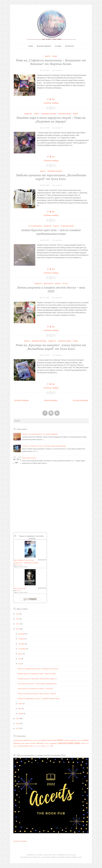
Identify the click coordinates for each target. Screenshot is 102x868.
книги (47, 56)
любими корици (49, 114)
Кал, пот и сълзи (20, 588)
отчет (65, 284)
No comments (57, 70)
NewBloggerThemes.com (70, 857)
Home (31, 46)
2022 (18, 619)
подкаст (52, 341)
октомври (22, 644)
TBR (52, 746)
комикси (79, 740)
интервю (53, 740)
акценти (28, 114)
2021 (18, 624)
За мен (58, 46)
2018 (18, 723)
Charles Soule (19, 565)
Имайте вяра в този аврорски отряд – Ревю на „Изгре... (37, 674)
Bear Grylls (18, 591)
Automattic (35, 857)
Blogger (72, 855)
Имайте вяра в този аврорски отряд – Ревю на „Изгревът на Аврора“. (51, 119)
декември (22, 634)
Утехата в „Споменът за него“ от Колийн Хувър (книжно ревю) (44, 446)
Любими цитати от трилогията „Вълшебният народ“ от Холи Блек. (51, 177)
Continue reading (52, 103)
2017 (18, 728)
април (20, 704)
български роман (37, 740)
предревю (53, 743)
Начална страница (51, 400)
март (20, 709)
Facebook (69, 46)
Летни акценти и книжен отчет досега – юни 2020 (51, 289)
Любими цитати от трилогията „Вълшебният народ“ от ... (38, 679)
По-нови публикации (21, 400)
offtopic (43, 746)
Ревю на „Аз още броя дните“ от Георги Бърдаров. (40, 434)
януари (21, 713)
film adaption (37, 746)
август (21, 654)
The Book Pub (49, 855)
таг (88, 743)
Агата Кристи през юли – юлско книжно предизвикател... (38, 684)
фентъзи (16, 746)
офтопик (40, 743)
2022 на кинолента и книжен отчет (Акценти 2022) (41, 755)
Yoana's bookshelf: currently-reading (32, 537)
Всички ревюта (44, 46)
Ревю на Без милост (29, 458)
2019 (18, 718)
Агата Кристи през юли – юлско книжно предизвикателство (51, 232)
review (48, 746)
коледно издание (70, 740)
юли (20, 659)
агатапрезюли (35, 226)
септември (22, 649)
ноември (21, 639)
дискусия (48, 284)
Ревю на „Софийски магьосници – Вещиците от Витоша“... (38, 669)
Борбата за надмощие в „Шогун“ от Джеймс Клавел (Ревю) (39, 699)
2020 (18, 629)
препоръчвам (64, 114)
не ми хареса (25, 743)
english (31, 746)
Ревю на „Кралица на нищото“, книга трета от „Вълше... (37, 694)
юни (20, 664)
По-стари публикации (80, 400)
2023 (18, 614)
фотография (24, 746)
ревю (55, 56)
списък (83, 743)
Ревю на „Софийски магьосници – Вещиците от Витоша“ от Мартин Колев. (51, 62)
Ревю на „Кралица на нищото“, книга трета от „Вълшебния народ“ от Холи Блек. (51, 347)
